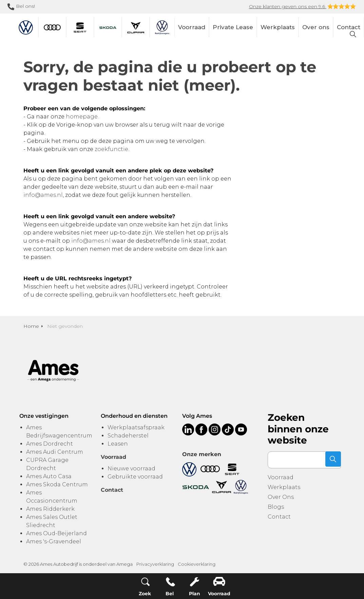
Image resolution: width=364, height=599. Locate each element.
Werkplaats (278, 27)
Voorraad (192, 27)
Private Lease (233, 27)
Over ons (316, 27)
